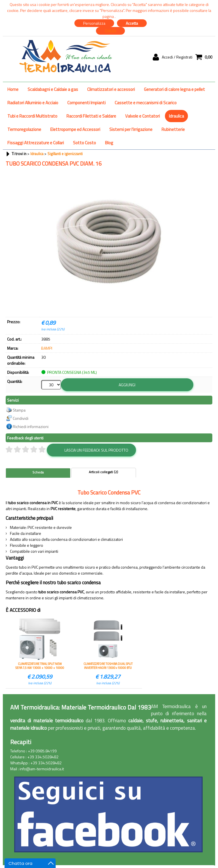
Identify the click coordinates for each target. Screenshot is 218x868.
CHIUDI (110, 31)
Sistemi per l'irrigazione (131, 129)
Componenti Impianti (86, 103)
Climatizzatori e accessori (111, 89)
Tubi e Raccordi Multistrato (32, 116)
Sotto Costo (84, 143)
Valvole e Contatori (142, 116)
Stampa (19, 410)
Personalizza (94, 23)
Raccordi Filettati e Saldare (91, 116)
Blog (109, 143)
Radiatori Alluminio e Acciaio (33, 103)
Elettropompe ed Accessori (75, 129)
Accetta (132, 23)
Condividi (21, 418)
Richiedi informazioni (31, 426)
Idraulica (176, 116)
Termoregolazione (24, 129)
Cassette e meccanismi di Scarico (146, 103)
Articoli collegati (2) (103, 472)
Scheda (38, 472)
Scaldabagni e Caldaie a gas (53, 89)
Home (13, 89)
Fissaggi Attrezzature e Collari (36, 143)
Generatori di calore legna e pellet (174, 89)
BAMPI (47, 348)
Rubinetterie (173, 129)
